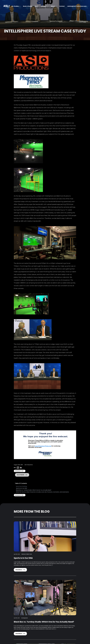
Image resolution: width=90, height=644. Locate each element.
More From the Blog (21, 486)
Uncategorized (25, 618)
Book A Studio (28, 6)
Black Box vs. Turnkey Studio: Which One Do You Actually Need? (34, 490)
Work (37, 6)
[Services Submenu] (47, 6)
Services (44, 6)
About (53, 6)
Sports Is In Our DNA (22, 488)
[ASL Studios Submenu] (20, 6)
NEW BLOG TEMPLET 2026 (27, 554)
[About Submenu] (56, 6)
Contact (62, 6)
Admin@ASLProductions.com (77, 6)
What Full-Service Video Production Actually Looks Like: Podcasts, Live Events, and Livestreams (42, 492)
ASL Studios (15, 6)
